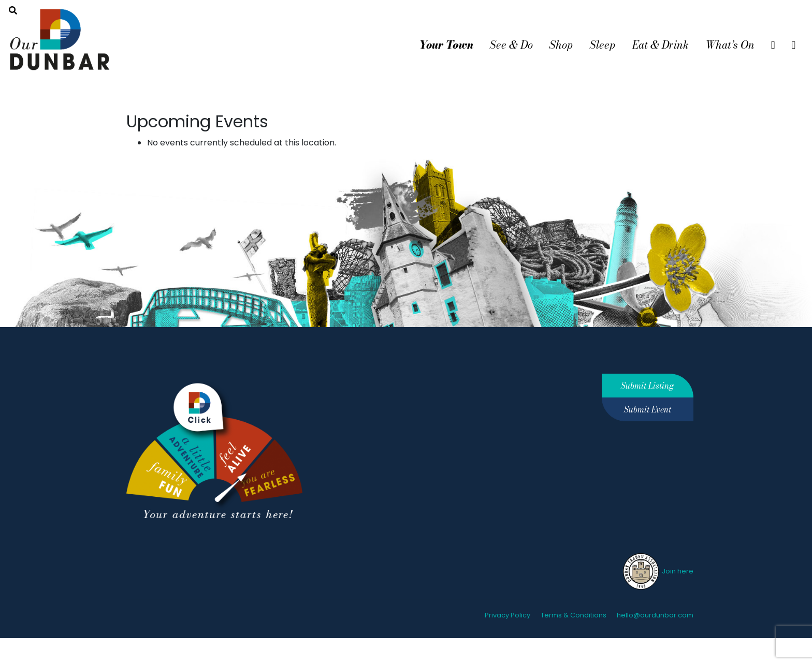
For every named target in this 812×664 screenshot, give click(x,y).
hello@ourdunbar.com (655, 615)
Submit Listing (647, 386)
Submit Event (648, 409)
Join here (657, 571)
